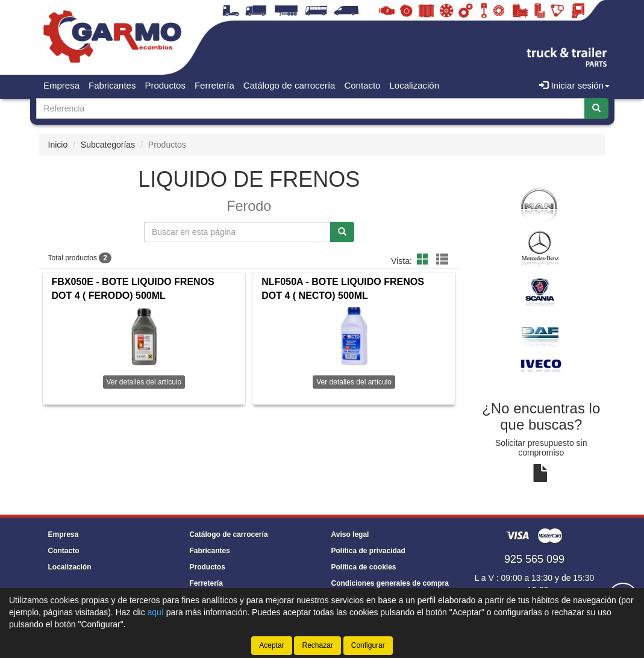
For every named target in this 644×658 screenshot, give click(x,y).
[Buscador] (311, 108)
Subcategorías (108, 145)
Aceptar (271, 645)
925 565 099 (534, 559)
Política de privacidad (368, 551)
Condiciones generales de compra (390, 583)
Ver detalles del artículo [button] (144, 382)
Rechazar (317, 645)
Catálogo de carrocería (289, 85)
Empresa (61, 85)
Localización (414, 85)
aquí (156, 612)
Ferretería (214, 85)
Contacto (362, 85)
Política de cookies (364, 567)
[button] (425, 260)
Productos (165, 85)
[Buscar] (596, 108)
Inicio (58, 145)
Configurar (368, 645)
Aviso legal (350, 534)
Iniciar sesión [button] (574, 85)
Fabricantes (112, 85)
